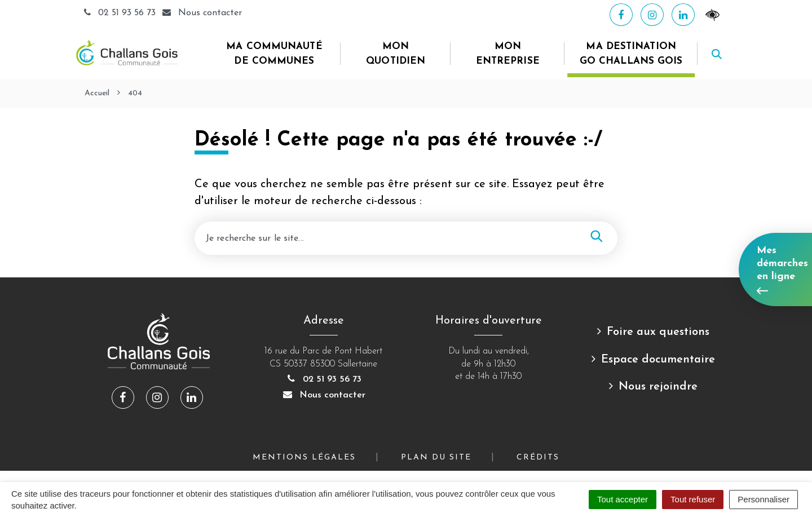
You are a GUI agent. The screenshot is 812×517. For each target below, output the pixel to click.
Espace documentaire (658, 360)
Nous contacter (324, 395)
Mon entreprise (508, 54)
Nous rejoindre (658, 387)
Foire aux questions (658, 332)
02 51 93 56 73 (120, 13)
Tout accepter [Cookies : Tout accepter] (623, 499)
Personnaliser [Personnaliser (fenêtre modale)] (764, 499)
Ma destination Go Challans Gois (631, 54)
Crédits (538, 458)
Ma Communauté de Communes (274, 54)
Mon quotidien (396, 54)
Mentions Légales (304, 458)
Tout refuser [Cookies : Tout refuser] (693, 499)
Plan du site (436, 458)
